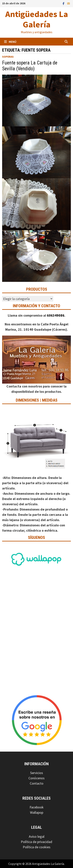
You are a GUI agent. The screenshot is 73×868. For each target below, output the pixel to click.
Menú (10, 42)
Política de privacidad (36, 842)
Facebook (37, 807)
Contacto (37, 783)
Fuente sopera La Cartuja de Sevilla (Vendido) (30, 66)
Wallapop (37, 812)
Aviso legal (37, 836)
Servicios (37, 773)
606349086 (56, 315)
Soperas (8, 57)
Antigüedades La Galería (37, 19)
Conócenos (36, 778)
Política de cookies (37, 847)
